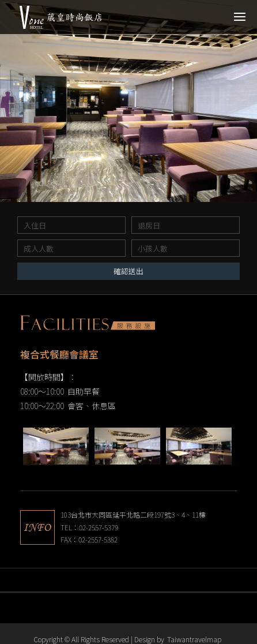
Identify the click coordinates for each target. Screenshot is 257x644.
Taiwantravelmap (194, 639)
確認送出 (128, 271)
